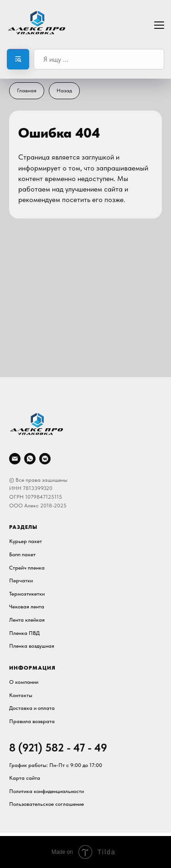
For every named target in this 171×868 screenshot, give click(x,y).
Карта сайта (25, 778)
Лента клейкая (27, 620)
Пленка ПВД (24, 633)
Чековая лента (27, 607)
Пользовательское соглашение (47, 804)
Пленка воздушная (32, 646)
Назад (64, 91)
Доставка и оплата (32, 708)
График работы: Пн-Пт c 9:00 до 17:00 (56, 765)
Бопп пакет (22, 554)
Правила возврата (32, 721)
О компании (24, 682)
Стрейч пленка (27, 568)
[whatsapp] (30, 459)
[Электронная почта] (15, 459)
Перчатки (21, 580)
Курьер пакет (26, 541)
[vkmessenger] (45, 459)
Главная (27, 91)
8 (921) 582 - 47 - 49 (58, 748)
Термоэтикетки (27, 594)
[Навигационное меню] (159, 24)
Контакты (21, 695)
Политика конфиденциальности (47, 791)
